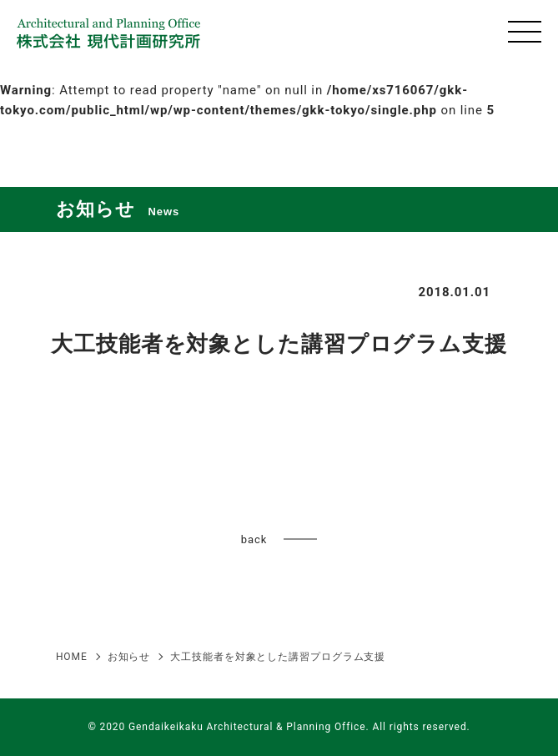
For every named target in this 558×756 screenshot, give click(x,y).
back (254, 539)
